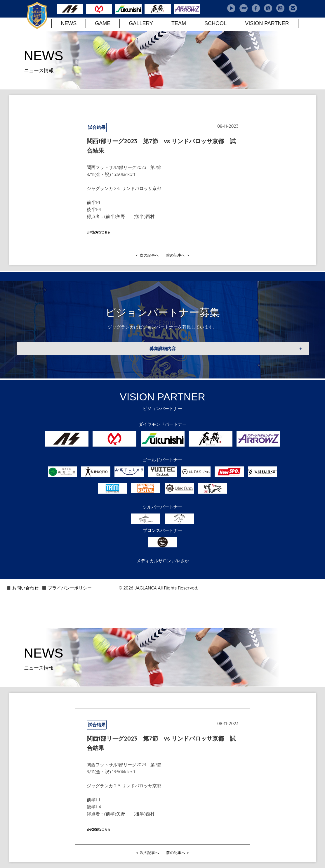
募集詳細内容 (163, 349)
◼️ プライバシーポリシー (67, 588)
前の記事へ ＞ (178, 255)
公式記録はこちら (98, 232)
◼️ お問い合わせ (22, 588)
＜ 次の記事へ (147, 255)
